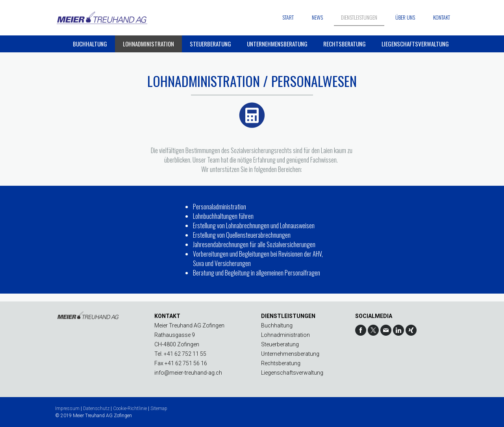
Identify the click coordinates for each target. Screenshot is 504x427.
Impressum (67, 409)
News (317, 17)
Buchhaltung (90, 44)
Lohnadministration (148, 44)
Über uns (405, 17)
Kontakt (442, 17)
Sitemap (159, 409)
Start (288, 17)
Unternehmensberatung (277, 44)
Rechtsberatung (345, 44)
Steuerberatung (210, 44)
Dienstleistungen (359, 17)
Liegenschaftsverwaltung (415, 44)
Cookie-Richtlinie (130, 409)
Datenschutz (96, 409)
